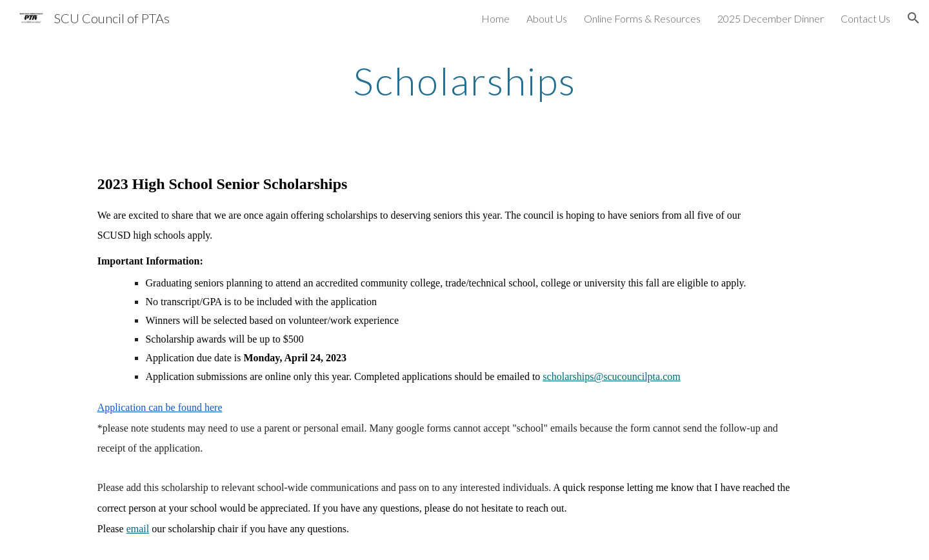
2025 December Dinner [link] (771, 18)
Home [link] (495, 18)
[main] (464, 81)
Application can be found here (160, 407)
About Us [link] (547, 18)
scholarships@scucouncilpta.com (611, 376)
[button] (914, 18)
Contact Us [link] (865, 18)
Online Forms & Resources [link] (642, 18)
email (138, 529)
